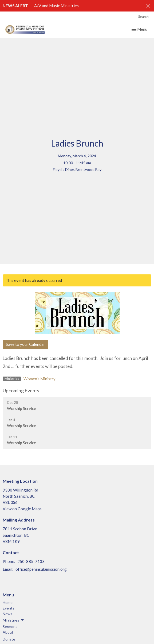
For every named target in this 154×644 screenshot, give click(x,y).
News (7, 614)
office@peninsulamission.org (41, 569)
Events (9, 608)
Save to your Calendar (25, 344)
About (8, 632)
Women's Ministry (40, 379)
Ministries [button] (14, 620)
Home (8, 602)
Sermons (10, 626)
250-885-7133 (31, 561)
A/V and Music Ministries (56, 6)
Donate (9, 639)
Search (143, 17)
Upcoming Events (21, 390)
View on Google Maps (22, 509)
